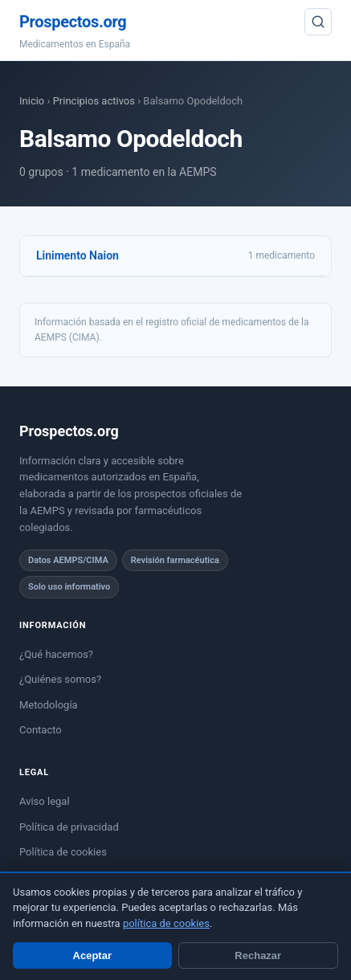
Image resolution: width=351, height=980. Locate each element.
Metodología (49, 705)
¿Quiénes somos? (60, 679)
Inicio (32, 101)
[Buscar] (318, 22)
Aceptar (92, 955)
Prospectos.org (73, 22)
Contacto (41, 730)
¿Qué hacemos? (56, 654)
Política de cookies (63, 852)
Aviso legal (45, 801)
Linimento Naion (78, 255)
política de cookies (166, 923)
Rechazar (258, 955)
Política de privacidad (69, 827)
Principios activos (94, 101)
